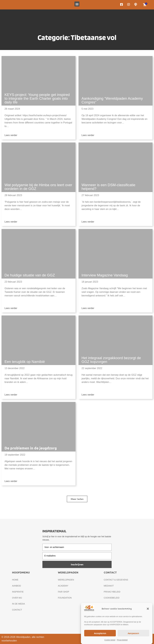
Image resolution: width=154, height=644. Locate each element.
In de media (18, 604)
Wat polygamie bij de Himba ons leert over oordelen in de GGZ (38, 187)
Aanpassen (133, 633)
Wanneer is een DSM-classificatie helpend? (108, 187)
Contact (17, 610)
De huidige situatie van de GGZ (30, 275)
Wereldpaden (66, 580)
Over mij (17, 598)
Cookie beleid (110, 640)
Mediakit (109, 586)
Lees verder (11, 135)
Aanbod (16, 586)
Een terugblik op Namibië (25, 362)
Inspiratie (18, 592)
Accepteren (100, 633)
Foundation (65, 598)
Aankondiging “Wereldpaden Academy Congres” (112, 100)
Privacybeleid (122, 640)
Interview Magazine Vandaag (105, 275)
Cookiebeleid (112, 598)
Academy (63, 586)
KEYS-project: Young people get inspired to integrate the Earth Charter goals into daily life (37, 98)
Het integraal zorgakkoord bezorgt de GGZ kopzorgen (111, 360)
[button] (148, 609)
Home (15, 580)
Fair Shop (64, 592)
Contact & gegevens (116, 580)
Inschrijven (77, 564)
